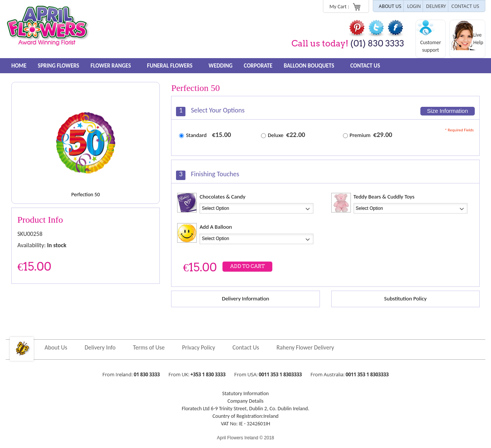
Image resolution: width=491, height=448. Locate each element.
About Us (56, 347)
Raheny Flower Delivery (305, 347)
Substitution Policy (405, 299)
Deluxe (276, 135)
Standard (196, 135)
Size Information (448, 111)
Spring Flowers (59, 66)
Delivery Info (100, 347)
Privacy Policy (199, 347)
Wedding (222, 66)
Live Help (478, 39)
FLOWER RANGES (114, 66)
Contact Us (368, 66)
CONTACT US (465, 6)
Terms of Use (149, 347)
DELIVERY (436, 6)
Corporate (260, 66)
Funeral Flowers (174, 66)
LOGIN (414, 6)
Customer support (430, 46)
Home (19, 66)
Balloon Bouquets (314, 66)
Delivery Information (245, 299)
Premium (360, 135)
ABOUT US (390, 6)
